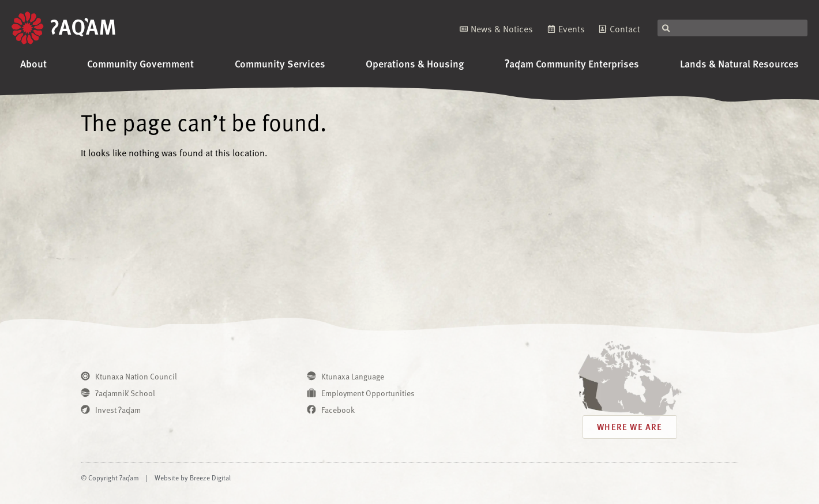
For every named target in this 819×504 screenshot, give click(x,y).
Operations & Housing (415, 63)
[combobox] (732, 28)
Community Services (280, 63)
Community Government (140, 63)
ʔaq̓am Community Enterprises (572, 63)
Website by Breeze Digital (193, 477)
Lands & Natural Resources (739, 63)
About (33, 63)
